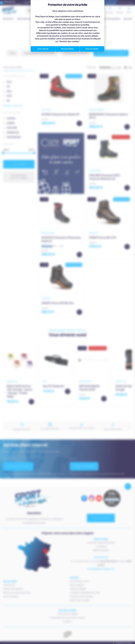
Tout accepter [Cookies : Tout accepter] (92, 49)
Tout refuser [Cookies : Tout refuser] (43, 49)
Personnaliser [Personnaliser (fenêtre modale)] (67, 49)
